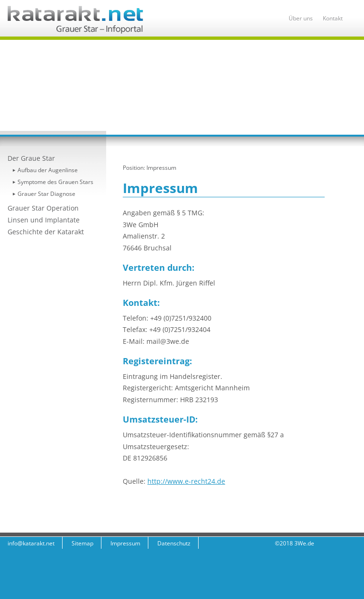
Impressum (161, 168)
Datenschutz (174, 543)
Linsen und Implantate (44, 220)
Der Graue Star (31, 158)
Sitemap (82, 543)
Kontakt (333, 18)
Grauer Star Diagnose (46, 194)
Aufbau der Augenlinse (48, 170)
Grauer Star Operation (43, 208)
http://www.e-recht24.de (186, 481)
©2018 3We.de (295, 543)
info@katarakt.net (31, 543)
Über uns (301, 18)
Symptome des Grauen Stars (55, 182)
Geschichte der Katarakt (46, 232)
